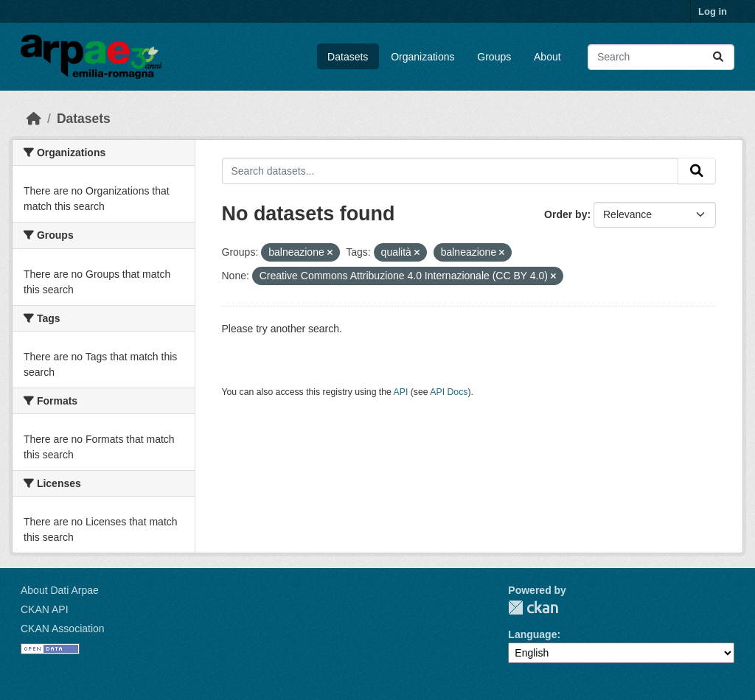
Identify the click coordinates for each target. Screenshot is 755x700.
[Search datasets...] (661, 57)
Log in (713, 11)
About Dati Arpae (60, 590)
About (547, 57)
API (401, 392)
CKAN (533, 608)
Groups (494, 57)
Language (532, 634)
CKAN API (45, 609)
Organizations (422, 57)
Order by (566, 214)
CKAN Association (63, 629)
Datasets (348, 57)
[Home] (34, 119)
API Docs (449, 392)
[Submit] (718, 57)
